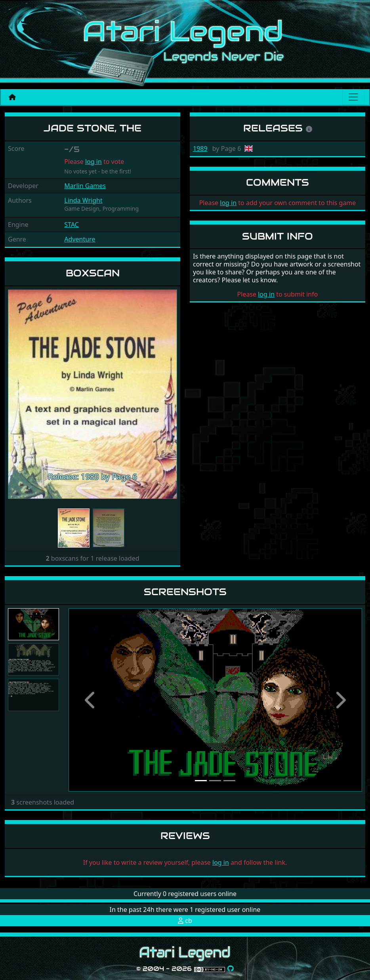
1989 (200, 148)
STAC (72, 225)
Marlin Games (85, 186)
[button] (21, 394)
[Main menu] (353, 97)
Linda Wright (83, 200)
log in (93, 162)
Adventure (80, 239)
